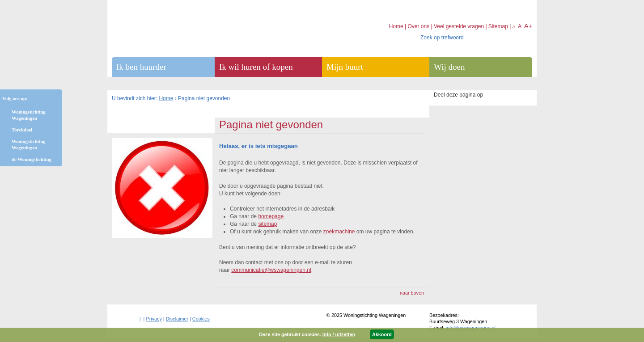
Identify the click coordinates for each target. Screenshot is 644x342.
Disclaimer (177, 319)
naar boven (412, 293)
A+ (528, 26)
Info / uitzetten (339, 334)
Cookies (201, 319)
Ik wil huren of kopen (256, 67)
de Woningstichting (32, 159)
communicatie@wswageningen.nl (271, 270)
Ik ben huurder (141, 67)
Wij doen (449, 67)
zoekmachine (339, 232)
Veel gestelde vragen (459, 26)
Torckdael (22, 130)
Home (166, 98)
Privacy (154, 319)
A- (515, 27)
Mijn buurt (345, 67)
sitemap (267, 224)
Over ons (418, 26)
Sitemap (498, 26)
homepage (271, 216)
